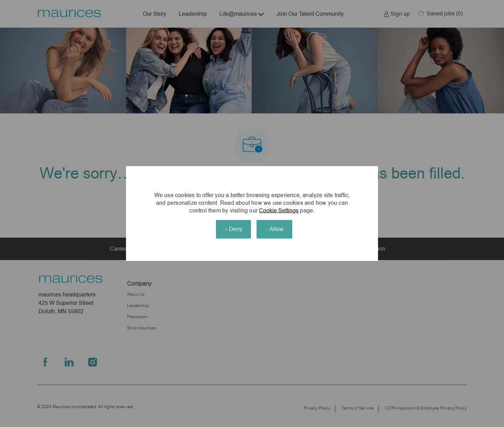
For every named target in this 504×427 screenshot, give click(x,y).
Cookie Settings (279, 210)
